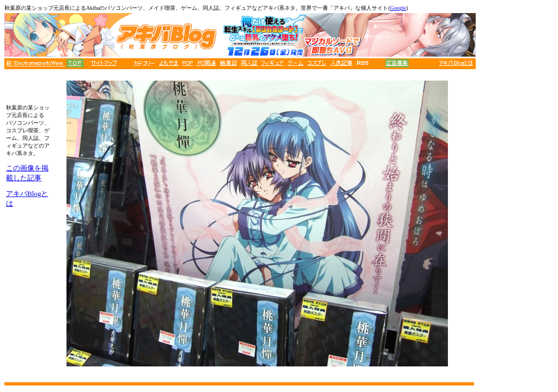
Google (398, 8)
